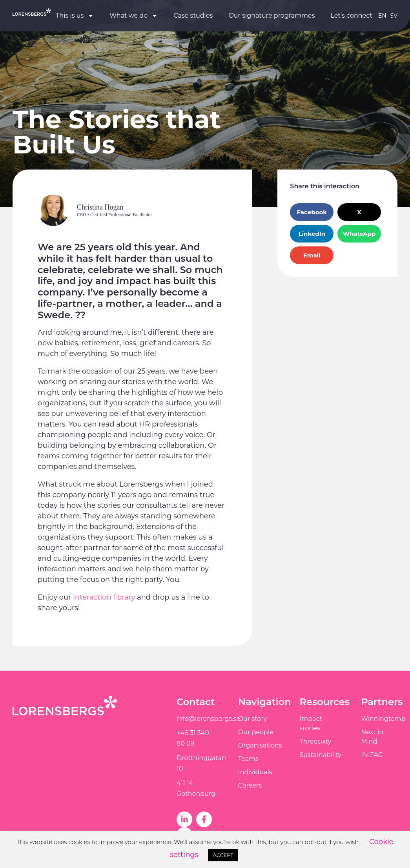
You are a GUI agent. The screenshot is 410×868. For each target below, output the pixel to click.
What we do (134, 16)
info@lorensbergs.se (208, 719)
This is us (75, 16)
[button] (312, 212)
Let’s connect (352, 15)
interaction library (104, 597)
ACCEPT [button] (223, 855)
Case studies (193, 15)
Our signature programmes (272, 15)
